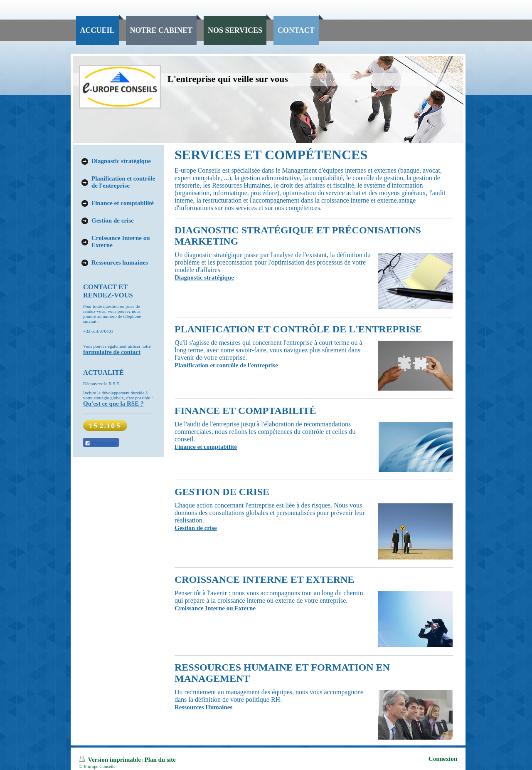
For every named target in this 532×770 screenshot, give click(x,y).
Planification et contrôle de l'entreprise (226, 365)
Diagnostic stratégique (204, 277)
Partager (101, 443)
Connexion (443, 759)
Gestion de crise (196, 528)
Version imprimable (111, 760)
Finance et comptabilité (206, 447)
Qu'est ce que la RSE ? (113, 404)
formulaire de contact (112, 352)
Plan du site (160, 760)
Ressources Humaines (203, 707)
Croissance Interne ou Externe (215, 608)
